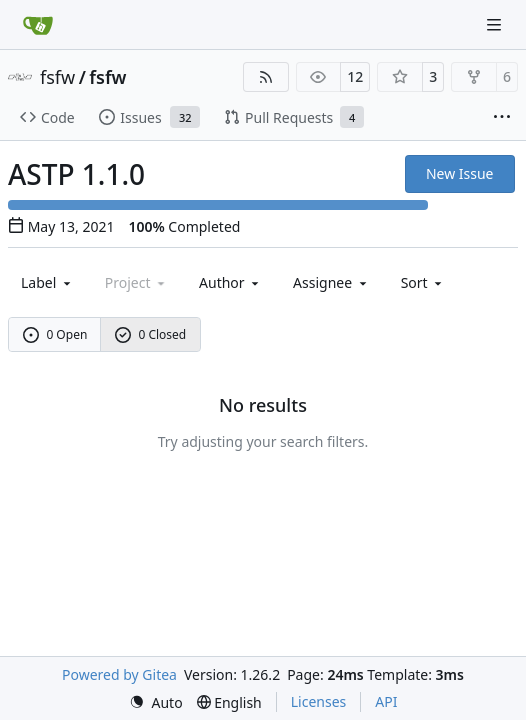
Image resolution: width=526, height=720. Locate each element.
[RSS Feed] (266, 77)
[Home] (38, 25)
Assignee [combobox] (331, 282)
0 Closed (151, 334)
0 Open (55, 334)
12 (355, 76)
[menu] (423, 282)
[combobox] (47, 282)
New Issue (460, 173)
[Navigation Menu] (496, 24)
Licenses (319, 701)
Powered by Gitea (119, 674)
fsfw (57, 77)
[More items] (502, 118)
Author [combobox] (230, 282)
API (386, 701)
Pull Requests (294, 117)
